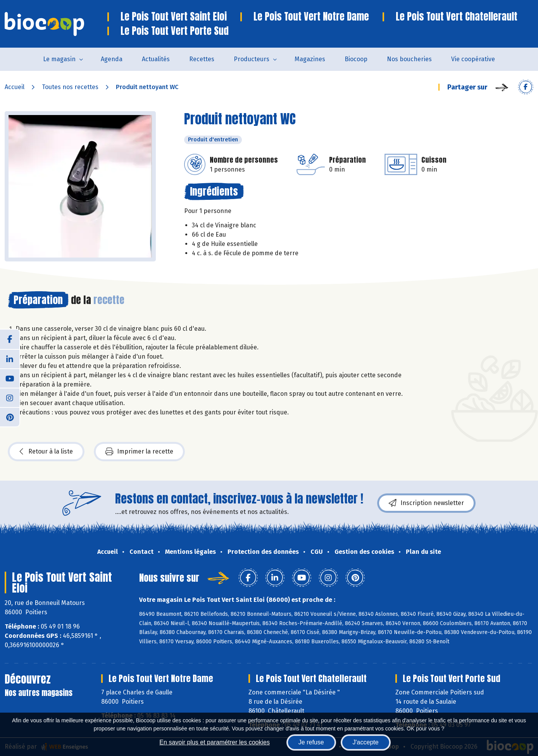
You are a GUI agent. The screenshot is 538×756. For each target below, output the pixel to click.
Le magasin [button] (59, 59)
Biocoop (356, 59)
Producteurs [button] (252, 59)
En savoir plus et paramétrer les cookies (215, 742)
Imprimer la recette (139, 452)
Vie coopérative (473, 59)
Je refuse (311, 742)
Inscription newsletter (426, 503)
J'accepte (366, 742)
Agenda (112, 59)
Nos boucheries (409, 59)
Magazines (310, 59)
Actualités (156, 59)
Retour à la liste (46, 452)
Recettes (202, 59)
